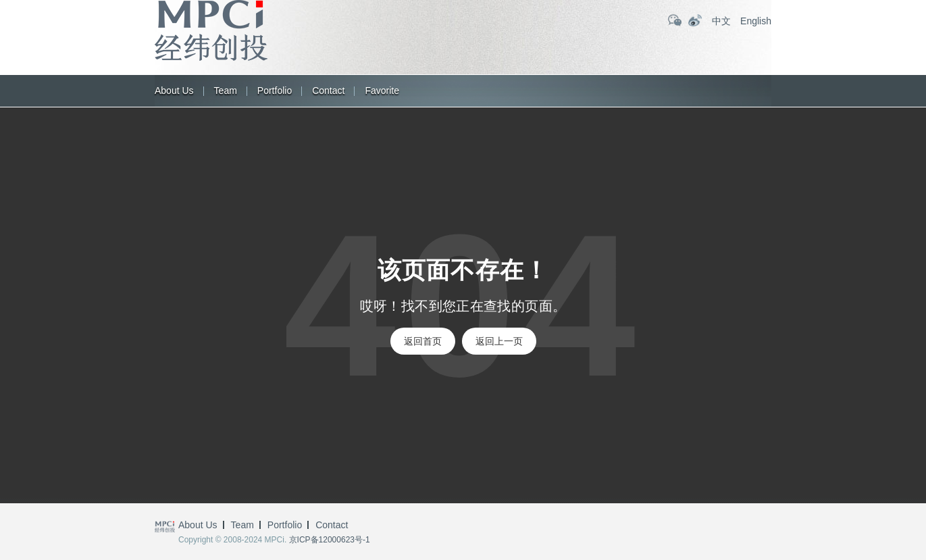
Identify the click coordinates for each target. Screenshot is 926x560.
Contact (328, 91)
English (756, 21)
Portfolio (275, 91)
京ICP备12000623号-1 (330, 540)
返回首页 (423, 341)
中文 (721, 21)
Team (226, 91)
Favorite (382, 91)
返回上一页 (499, 341)
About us (174, 91)
